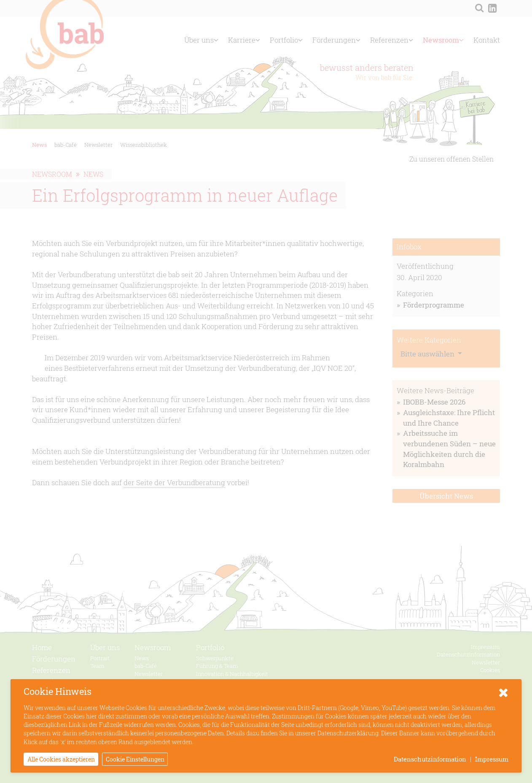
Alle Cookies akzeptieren (61, 759)
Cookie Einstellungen (135, 759)
